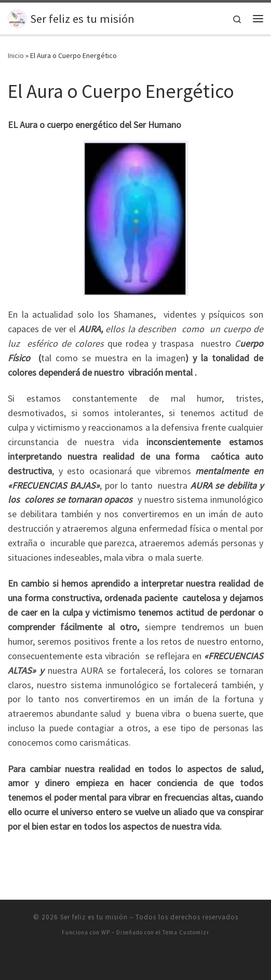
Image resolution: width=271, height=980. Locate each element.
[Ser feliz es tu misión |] (17, 17)
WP (106, 932)
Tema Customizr (186, 932)
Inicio (16, 55)
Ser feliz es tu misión (94, 917)
